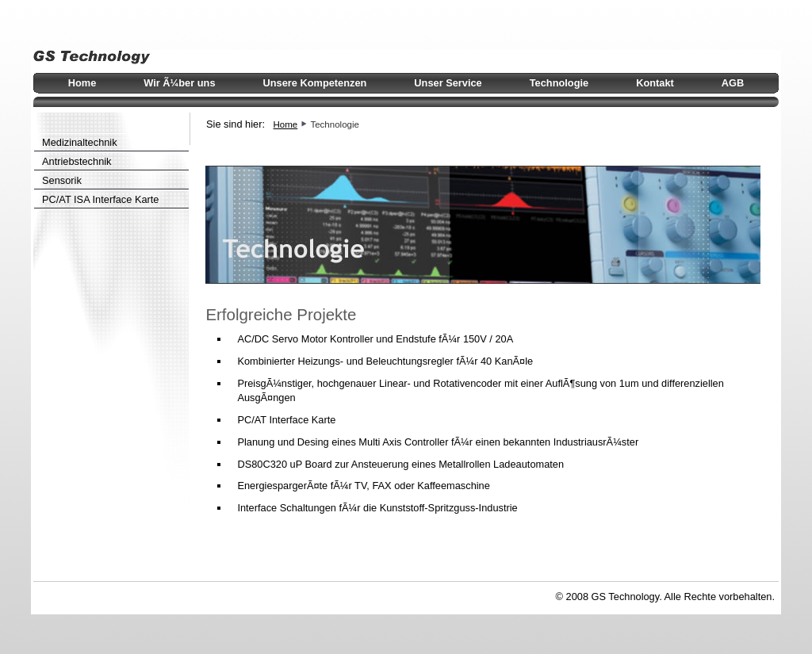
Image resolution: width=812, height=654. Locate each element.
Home (286, 124)
